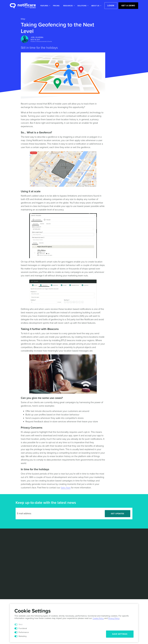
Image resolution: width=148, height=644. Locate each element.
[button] (45, 6)
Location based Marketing (16, 544)
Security (96, 578)
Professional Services (68, 559)
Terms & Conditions (54, 578)
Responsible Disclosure (112, 578)
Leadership (89, 539)
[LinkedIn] (120, 558)
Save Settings (120, 634)
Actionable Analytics (18, 549)
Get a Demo (128, 6)
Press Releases (90, 556)
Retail (62, 539)
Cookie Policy (84, 578)
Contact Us (89, 546)
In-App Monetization (18, 562)
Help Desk (39, 553)
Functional (23, 628)
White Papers (40, 542)
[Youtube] (136, 558)
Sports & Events (66, 553)
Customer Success (67, 566)
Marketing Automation (19, 552)
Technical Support (67, 563)
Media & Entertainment (69, 542)
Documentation (41, 556)
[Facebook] (130, 558)
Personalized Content (19, 555)
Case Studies (40, 539)
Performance (24, 632)
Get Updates (118, 514)
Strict (21, 624)
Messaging (14, 539)
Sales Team (66, 488)
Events (87, 553)
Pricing (56, 6)
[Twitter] (125, 558)
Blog (23, 19)
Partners (88, 542)
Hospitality (64, 546)
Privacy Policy (70, 578)
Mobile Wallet (15, 559)
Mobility (63, 549)
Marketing (23, 636)
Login (111, 6)
